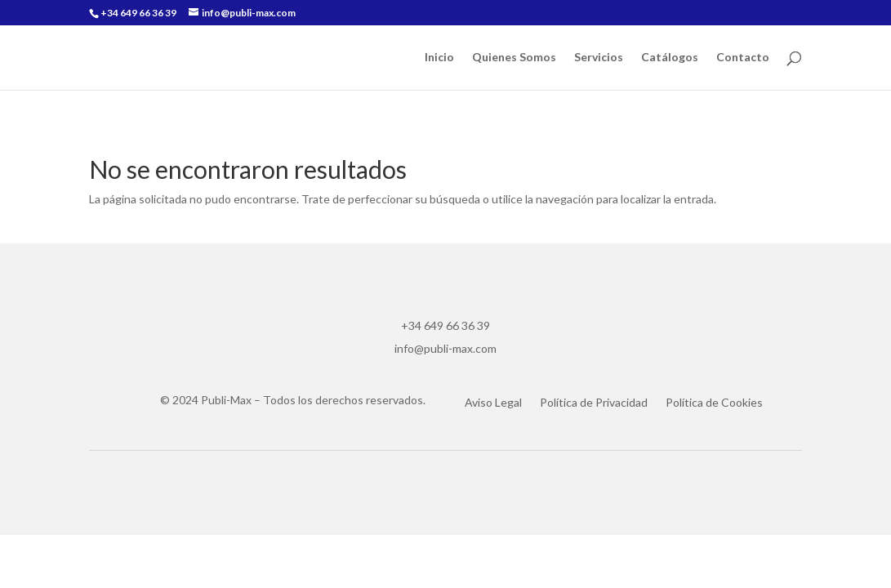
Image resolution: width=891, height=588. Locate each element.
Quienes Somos (514, 58)
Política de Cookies (714, 403)
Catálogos (670, 58)
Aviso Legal (493, 403)
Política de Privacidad (594, 403)
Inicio (439, 58)
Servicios (599, 58)
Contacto (743, 58)
